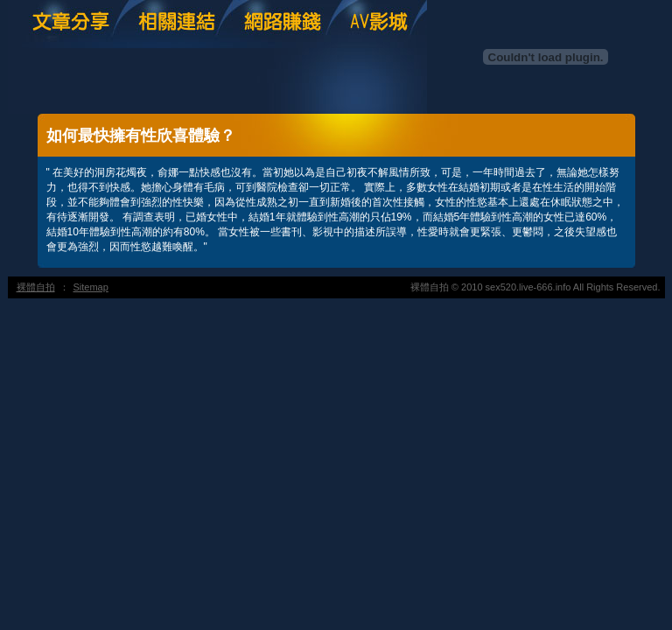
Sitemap (91, 287)
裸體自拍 (36, 287)
